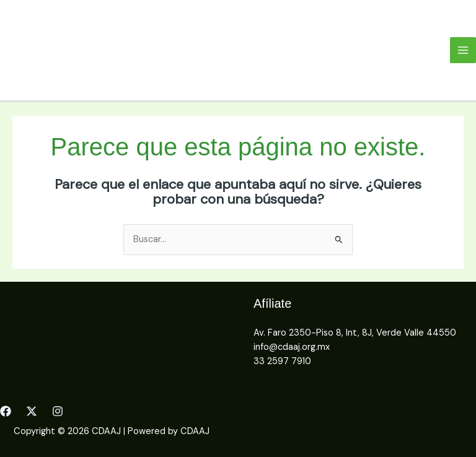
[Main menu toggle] (463, 50)
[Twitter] (32, 411)
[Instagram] (58, 411)
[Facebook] (6, 411)
